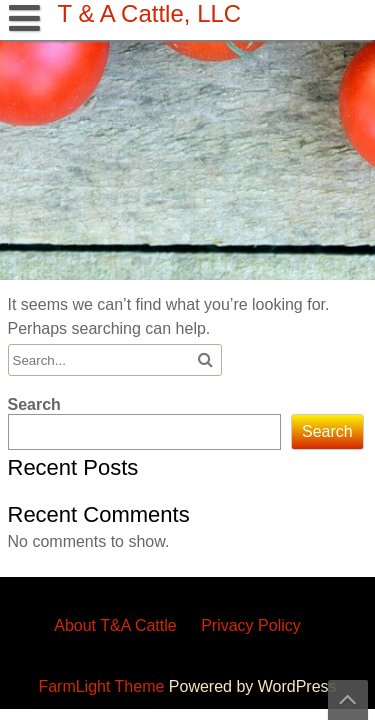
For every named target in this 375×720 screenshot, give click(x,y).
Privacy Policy (251, 625)
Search (34, 404)
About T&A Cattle (115, 625)
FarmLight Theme (103, 686)
